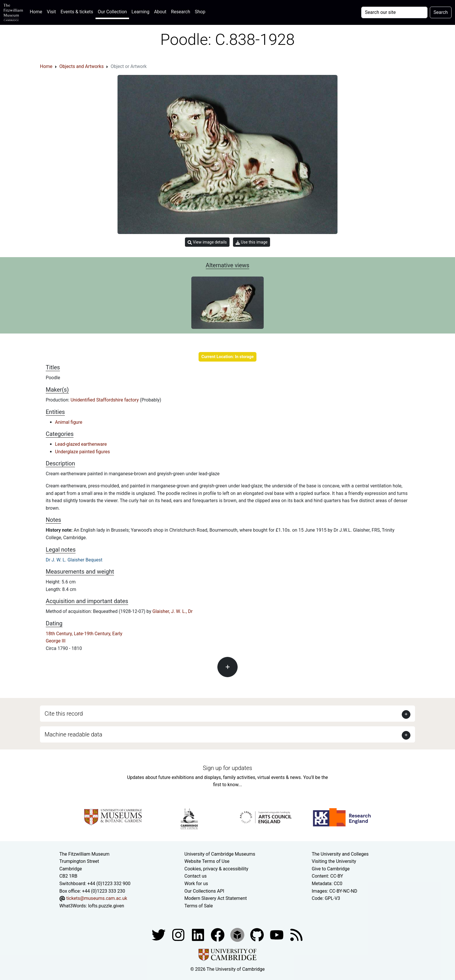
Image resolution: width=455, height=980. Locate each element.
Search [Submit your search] (441, 12)
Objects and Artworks (81, 66)
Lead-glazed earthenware (81, 444)
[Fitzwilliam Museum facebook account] (199, 935)
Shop (200, 12)
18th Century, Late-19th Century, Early (84, 634)
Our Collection (112, 12)
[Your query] (394, 12)
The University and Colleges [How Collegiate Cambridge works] (340, 854)
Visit (51, 12)
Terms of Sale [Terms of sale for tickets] (199, 906)
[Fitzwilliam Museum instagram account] (179, 935)
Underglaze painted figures (82, 452)
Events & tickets (77, 12)
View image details (207, 242)
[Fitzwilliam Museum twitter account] (159, 935)
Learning (140, 12)
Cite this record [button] (64, 714)
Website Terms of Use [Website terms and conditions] (207, 861)
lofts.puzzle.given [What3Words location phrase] (106, 906)
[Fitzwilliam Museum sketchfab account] (238, 935)
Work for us (196, 884)
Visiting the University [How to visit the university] (334, 861)
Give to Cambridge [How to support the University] (331, 869)
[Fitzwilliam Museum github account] (258, 935)
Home (37, 11)
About (160, 12)
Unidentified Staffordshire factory (105, 400)
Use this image (252, 242)
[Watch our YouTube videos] (277, 935)
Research (181, 12)
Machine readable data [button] (73, 734)
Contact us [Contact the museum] (196, 876)
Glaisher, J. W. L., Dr (173, 611)
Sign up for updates (227, 768)
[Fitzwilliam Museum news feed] (296, 935)
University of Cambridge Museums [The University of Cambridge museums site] (220, 854)
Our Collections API (204, 891)
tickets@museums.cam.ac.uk (97, 898)
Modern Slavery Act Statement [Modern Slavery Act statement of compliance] (216, 898)
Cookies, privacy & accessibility (216, 869)
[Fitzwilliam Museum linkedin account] (218, 935)
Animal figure (69, 422)
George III (56, 641)
